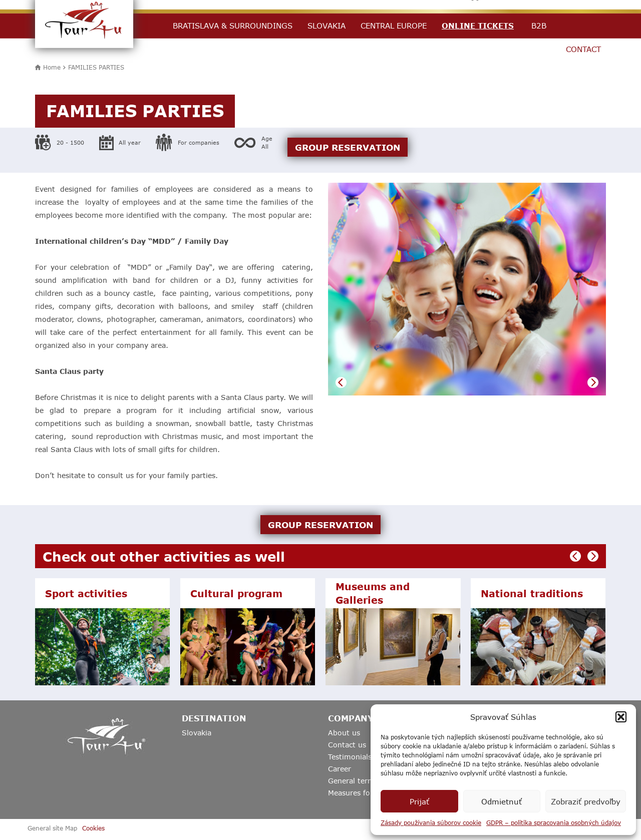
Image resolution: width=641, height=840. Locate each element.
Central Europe (394, 26)
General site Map (52, 828)
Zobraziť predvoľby (586, 801)
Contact (583, 49)
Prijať (419, 801)
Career (340, 769)
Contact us (347, 745)
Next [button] (593, 382)
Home (52, 67)
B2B (539, 26)
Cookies (93, 828)
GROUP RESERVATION (348, 147)
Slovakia (327, 26)
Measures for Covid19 (366, 793)
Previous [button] (341, 382)
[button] (621, 717)
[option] (467, 289)
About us (344, 733)
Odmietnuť (502, 801)
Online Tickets (478, 26)
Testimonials (350, 757)
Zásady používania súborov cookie (431, 822)
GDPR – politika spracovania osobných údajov (554, 822)
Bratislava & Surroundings (233, 26)
